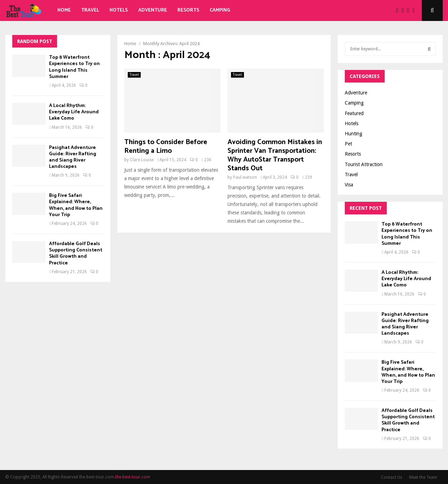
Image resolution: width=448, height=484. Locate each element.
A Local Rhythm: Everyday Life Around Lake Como (74, 112)
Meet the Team (423, 477)
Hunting (353, 134)
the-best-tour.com (133, 477)
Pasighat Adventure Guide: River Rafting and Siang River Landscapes (73, 157)
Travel (90, 10)
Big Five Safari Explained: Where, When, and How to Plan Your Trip (76, 205)
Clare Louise (142, 160)
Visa (349, 185)
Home (64, 10)
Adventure (153, 10)
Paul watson (245, 177)
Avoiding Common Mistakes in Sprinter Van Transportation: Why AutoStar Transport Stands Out (275, 155)
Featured (354, 113)
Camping (220, 10)
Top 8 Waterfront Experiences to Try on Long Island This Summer (74, 67)
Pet (348, 144)
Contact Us (391, 477)
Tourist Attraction (364, 164)
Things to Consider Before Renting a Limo (166, 147)
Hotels (119, 10)
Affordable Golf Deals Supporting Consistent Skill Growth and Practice (76, 254)
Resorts (188, 10)
